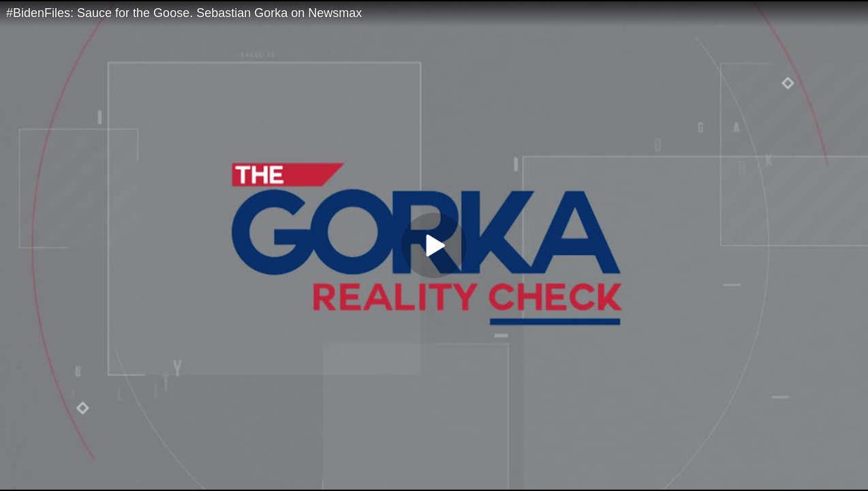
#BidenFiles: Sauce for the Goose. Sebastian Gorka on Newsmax (184, 13)
